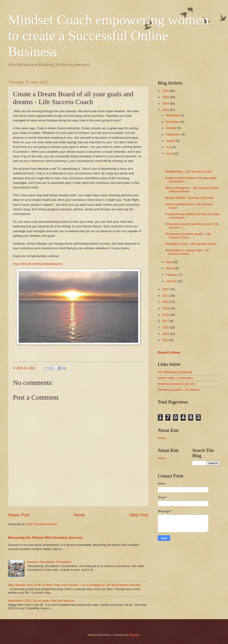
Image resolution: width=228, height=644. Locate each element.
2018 (166, 315)
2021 (166, 296)
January (171, 281)
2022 (166, 289)
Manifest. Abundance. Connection (49, 562)
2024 (166, 104)
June (170, 154)
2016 (166, 327)
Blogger (134, 635)
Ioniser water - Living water (175, 378)
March (170, 268)
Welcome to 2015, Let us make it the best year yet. (41, 601)
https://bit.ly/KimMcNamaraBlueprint (38, 264)
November (173, 122)
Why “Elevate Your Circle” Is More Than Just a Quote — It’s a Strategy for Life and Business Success (75, 585)
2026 (166, 91)
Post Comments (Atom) (42, 524)
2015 (166, 334)
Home (79, 515)
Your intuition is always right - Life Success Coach (187, 252)
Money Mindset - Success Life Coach (190, 198)
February (172, 275)
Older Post (139, 515)
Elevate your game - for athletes (179, 390)
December (173, 115)
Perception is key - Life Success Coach (191, 244)
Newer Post (19, 515)
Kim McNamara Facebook (175, 372)
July (169, 147)
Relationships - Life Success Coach (189, 171)
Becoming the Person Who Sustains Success (45, 537)
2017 (166, 321)
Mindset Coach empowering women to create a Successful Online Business (108, 36)
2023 (166, 110)
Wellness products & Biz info (177, 384)
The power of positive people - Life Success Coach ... (188, 236)
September (174, 134)
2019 (166, 308)
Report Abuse (169, 352)
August (171, 141)
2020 (166, 302)
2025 (166, 97)
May (169, 262)
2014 (166, 340)
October (171, 128)
